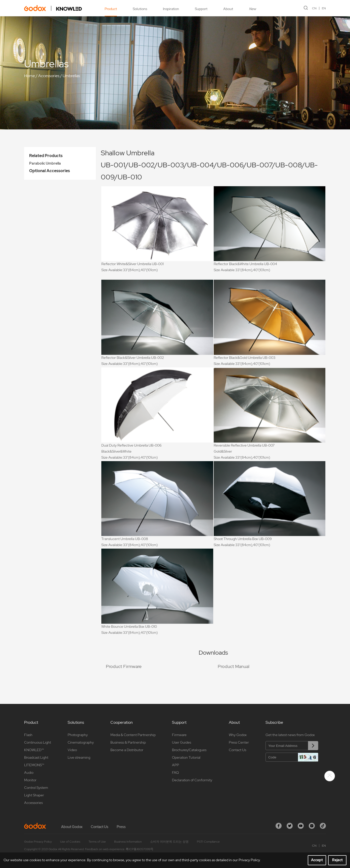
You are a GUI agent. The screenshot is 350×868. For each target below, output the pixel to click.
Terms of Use (97, 842)
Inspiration (171, 9)
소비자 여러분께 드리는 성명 (169, 842)
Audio (29, 773)
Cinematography (81, 742)
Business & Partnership (128, 742)
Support (201, 9)
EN (324, 8)
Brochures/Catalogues (189, 750)
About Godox (72, 827)
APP (176, 765)
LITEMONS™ (34, 765)
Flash (28, 735)
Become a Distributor (127, 750)
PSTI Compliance (208, 842)
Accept (317, 860)
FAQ (175, 773)
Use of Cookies (70, 842)
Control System (36, 788)
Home (30, 76)
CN (314, 8)
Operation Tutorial (186, 757)
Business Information (128, 842)
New (252, 9)
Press (121, 827)
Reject (337, 860)
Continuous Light (38, 742)
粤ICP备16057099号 (140, 849)
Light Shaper (34, 795)
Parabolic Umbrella (45, 163)
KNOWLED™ (34, 750)
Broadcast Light (36, 757)
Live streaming (79, 757)
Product (111, 9)
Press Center (239, 742)
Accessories (49, 76)
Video (72, 750)
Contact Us (237, 750)
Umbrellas (71, 76)
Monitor (30, 780)
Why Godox (238, 735)
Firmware (179, 735)
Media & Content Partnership (133, 735)
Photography (78, 735)
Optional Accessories (50, 171)
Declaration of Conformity (192, 780)
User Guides (182, 742)
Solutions (140, 9)
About (228, 9)
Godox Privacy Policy (38, 842)
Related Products (46, 156)
